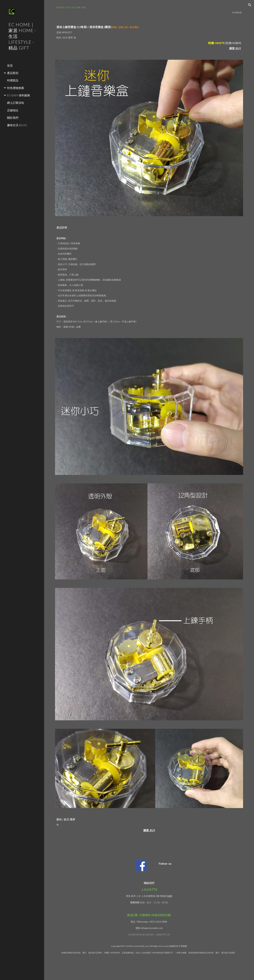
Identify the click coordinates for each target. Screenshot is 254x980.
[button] (250, 5)
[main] (149, 10)
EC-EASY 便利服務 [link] (19, 95)
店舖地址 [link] (13, 110)
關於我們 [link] (13, 118)
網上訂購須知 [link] (16, 103)
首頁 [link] (10, 65)
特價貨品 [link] (13, 80)
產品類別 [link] (13, 73)
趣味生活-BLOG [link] (17, 125)
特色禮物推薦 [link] (16, 88)
